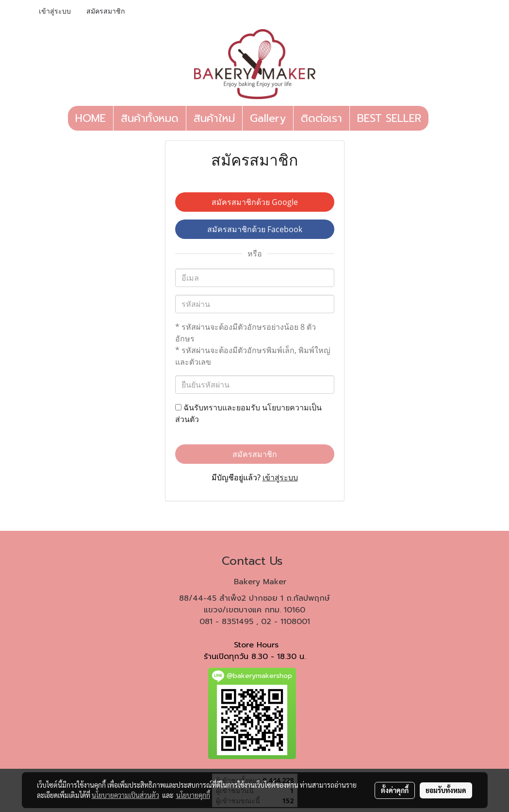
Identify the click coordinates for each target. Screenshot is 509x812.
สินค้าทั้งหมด (150, 118)
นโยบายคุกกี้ (193, 795)
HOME (90, 118)
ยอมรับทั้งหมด (446, 790)
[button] (437, 118)
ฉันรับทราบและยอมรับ (248, 413)
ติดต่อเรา (321, 118)
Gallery (268, 118)
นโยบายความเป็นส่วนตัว (125, 795)
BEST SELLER (389, 118)
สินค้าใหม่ (214, 118)
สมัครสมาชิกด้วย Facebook (255, 229)
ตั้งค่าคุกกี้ (395, 790)
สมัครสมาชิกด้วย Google (255, 202)
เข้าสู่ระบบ (55, 11)
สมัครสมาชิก (106, 11)
